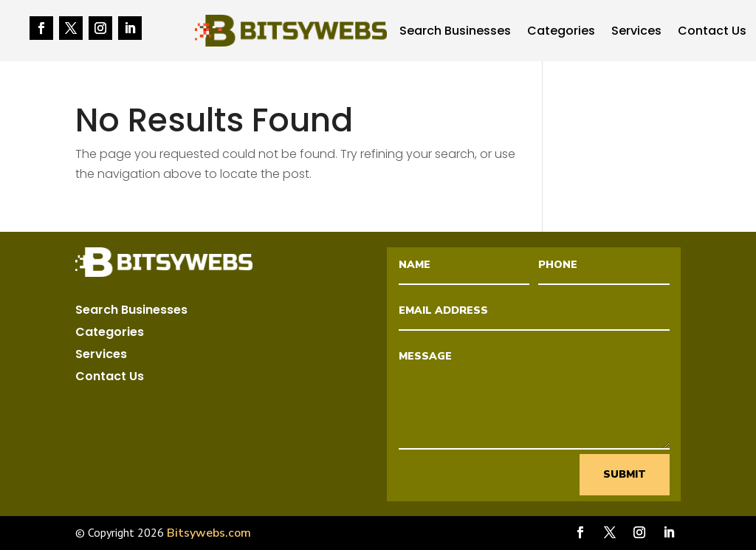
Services (636, 32)
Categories (561, 32)
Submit (625, 474)
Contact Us (712, 32)
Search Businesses (455, 32)
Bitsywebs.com (209, 533)
